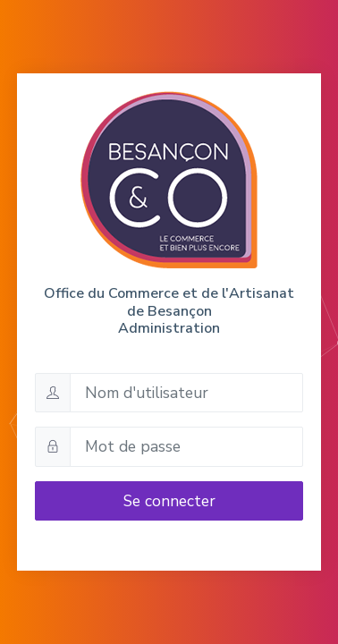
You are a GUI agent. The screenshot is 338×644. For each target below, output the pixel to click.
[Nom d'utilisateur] (186, 393)
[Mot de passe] (186, 446)
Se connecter (169, 501)
